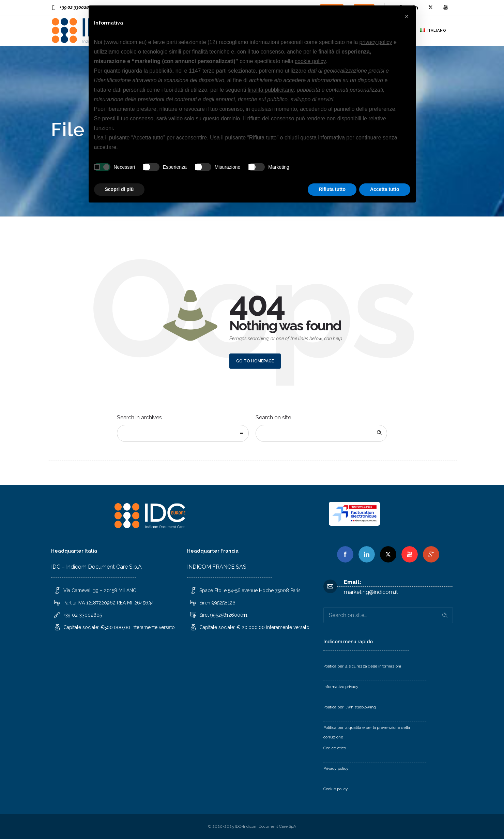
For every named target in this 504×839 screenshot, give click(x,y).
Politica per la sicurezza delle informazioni (362, 666)
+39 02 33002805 (77, 7)
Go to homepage (255, 361)
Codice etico (335, 748)
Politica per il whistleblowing (350, 707)
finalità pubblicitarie (271, 90)
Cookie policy (336, 789)
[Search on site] (322, 433)
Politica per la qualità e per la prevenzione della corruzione (367, 732)
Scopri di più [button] (119, 189)
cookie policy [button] (310, 61)
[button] (407, 16)
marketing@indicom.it (371, 592)
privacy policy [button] (376, 42)
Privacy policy (336, 768)
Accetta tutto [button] (385, 189)
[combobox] (183, 433)
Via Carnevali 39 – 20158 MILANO (100, 590)
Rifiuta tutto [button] (332, 189)
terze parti (215, 71)
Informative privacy (341, 687)
